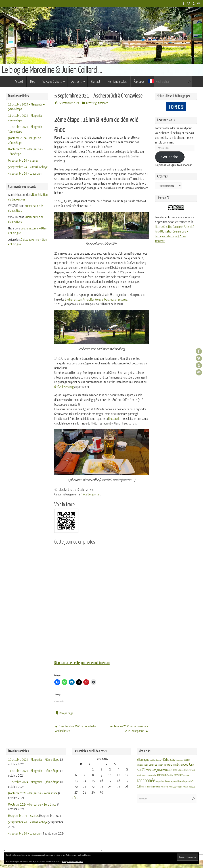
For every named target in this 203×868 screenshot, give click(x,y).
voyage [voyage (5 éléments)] (192, 786)
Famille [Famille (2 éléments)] (139, 770)
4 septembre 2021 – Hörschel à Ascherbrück (75, 728)
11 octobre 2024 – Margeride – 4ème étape (34, 770)
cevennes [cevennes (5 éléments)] (153, 764)
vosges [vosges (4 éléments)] (186, 787)
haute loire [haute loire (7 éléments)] (151, 770)
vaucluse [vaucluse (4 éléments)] (172, 787)
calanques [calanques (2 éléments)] (140, 765)
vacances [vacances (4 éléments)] (165, 787)
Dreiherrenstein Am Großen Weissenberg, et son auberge (98, 299)
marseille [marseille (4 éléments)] (192, 770)
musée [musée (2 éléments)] (139, 775)
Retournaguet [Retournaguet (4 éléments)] (170, 781)
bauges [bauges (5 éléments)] (187, 760)
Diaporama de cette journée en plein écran (83, 663)
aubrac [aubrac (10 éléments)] (173, 759)
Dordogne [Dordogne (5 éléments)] (168, 764)
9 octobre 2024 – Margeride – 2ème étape (33, 793)
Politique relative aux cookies (73, 862)
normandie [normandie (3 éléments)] (152, 775)
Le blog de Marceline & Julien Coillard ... (52, 70)
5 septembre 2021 (69, 103)
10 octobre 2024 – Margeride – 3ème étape (34, 782)
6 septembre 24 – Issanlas (23, 160)
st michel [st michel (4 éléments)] (148, 787)
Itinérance (103, 103)
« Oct (75, 798)
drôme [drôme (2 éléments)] (175, 765)
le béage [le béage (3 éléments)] (181, 770)
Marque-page (66, 713)
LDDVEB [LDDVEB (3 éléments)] (175, 770)
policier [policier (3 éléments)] (171, 775)
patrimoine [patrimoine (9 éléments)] (162, 775)
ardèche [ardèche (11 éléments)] (165, 759)
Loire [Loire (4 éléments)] (186, 770)
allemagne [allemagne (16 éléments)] (143, 759)
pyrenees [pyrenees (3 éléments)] (187, 775)
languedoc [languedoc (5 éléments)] (167, 770)
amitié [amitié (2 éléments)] (152, 760)
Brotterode (115, 419)
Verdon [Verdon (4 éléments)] (179, 787)
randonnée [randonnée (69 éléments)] (146, 780)
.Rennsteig (91, 103)
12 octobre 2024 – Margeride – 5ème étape (34, 759)
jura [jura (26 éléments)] (159, 769)
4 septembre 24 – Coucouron (25, 174)
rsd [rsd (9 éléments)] (182, 781)
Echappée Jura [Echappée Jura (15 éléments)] (185, 764)
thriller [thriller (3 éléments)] (158, 787)
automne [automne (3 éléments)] (180, 760)
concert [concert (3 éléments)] (160, 765)
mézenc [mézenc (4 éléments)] (145, 775)
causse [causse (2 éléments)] (146, 765)
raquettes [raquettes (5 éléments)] (160, 781)
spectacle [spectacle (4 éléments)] (188, 781)
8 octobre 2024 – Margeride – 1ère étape (32, 804)
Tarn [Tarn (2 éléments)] (154, 787)
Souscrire (170, 157)
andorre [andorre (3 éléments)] (157, 760)
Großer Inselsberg (65, 387)
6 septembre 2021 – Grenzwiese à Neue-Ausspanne (128, 728)
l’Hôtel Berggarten (91, 494)
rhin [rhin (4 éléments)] (178, 781)
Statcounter (7, 866)
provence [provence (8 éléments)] (178, 775)
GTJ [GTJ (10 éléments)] (144, 770)
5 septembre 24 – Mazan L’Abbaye (28, 167)
